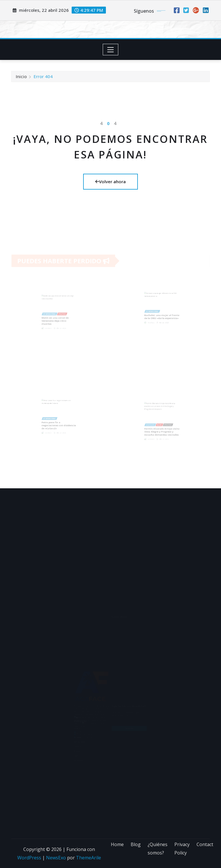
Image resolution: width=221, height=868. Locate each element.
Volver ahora (110, 181)
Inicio (21, 78)
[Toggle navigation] (111, 50)
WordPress (29, 858)
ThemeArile (88, 858)
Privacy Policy (182, 849)
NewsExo (56, 858)
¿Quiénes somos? (158, 849)
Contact (205, 844)
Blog (136, 844)
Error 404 (43, 78)
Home (117, 844)
